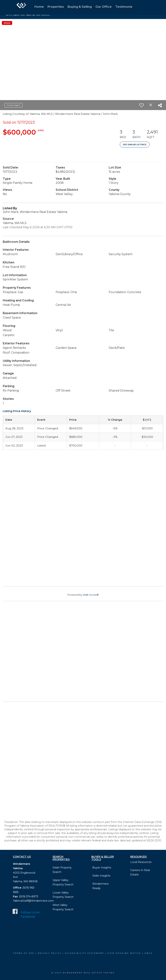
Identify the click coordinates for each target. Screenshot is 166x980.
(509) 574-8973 (28, 896)
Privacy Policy (50, 953)
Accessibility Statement (85, 953)
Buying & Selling (80, 7)
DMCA (149, 953)
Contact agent (13, 105)
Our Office (104, 7)
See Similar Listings (135, 145)
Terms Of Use (24, 953)
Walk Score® (91, 595)
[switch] (141, 105)
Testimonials (125, 7)
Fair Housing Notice (124, 953)
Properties (56, 7)
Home (39, 7)
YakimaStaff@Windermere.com (33, 901)
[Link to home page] (21, 7)
